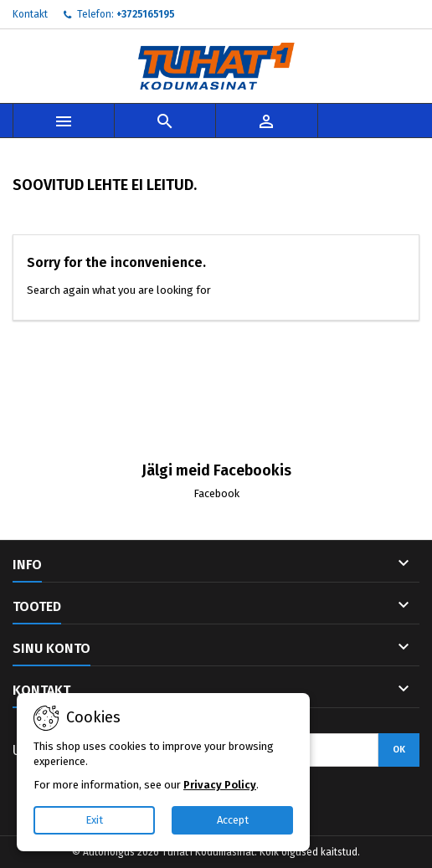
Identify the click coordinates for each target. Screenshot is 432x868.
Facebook (216, 493)
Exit (94, 820)
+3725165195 (146, 14)
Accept (233, 820)
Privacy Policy (220, 785)
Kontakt (30, 14)
